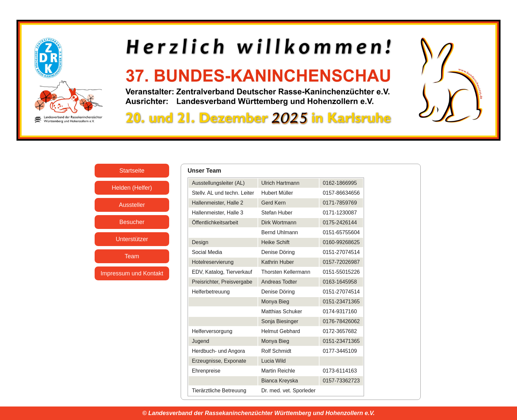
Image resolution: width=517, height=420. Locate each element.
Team (132, 256)
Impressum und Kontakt (132, 273)
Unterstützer (132, 239)
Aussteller (132, 205)
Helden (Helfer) (132, 188)
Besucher (132, 222)
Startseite (132, 171)
